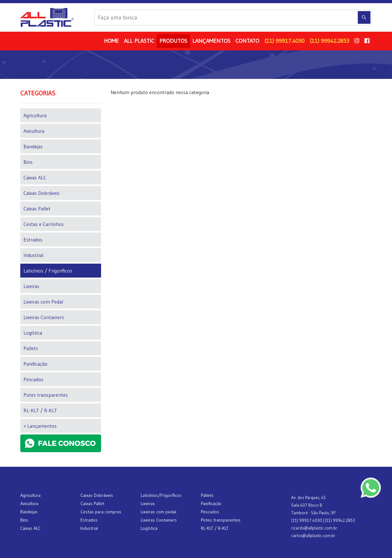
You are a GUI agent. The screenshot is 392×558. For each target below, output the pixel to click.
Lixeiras (31, 286)
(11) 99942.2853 (329, 41)
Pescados (33, 379)
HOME (111, 41)
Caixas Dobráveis (42, 193)
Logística (33, 333)
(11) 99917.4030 (284, 41)
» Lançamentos (40, 426)
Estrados (33, 240)
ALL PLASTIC (139, 41)
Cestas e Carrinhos (44, 224)
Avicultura (34, 131)
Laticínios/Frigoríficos (161, 495)
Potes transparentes (46, 395)
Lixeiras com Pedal (43, 302)
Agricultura (35, 115)
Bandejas (33, 146)
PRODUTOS (173, 41)
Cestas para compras (101, 512)
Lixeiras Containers (44, 317)
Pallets (31, 348)
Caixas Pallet (37, 208)
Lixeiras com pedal (158, 512)
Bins (28, 162)
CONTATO (247, 41)
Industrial (33, 255)
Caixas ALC (35, 177)
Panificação (35, 364)
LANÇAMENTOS (211, 41)
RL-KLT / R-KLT (40, 410)
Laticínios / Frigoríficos (48, 271)
